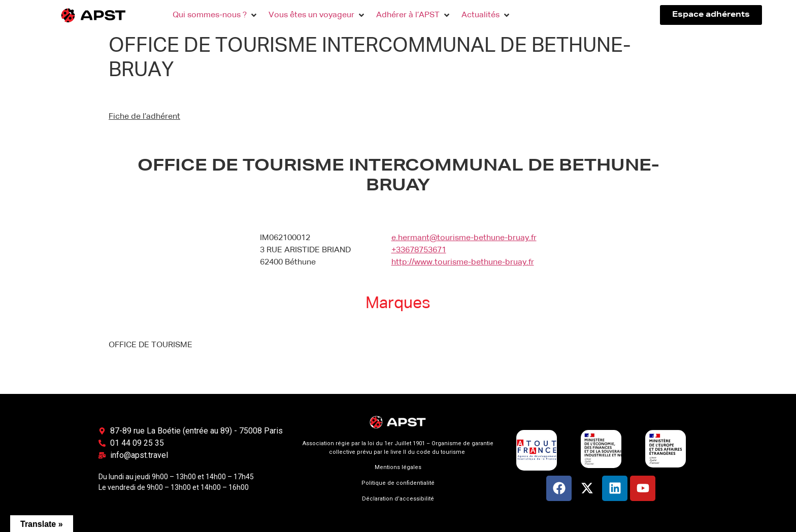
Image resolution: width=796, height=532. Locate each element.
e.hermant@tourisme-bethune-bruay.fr (464, 238)
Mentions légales (398, 467)
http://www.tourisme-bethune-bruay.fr (463, 262)
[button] (215, 15)
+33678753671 (419, 250)
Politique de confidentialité (398, 483)
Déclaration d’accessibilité (398, 499)
